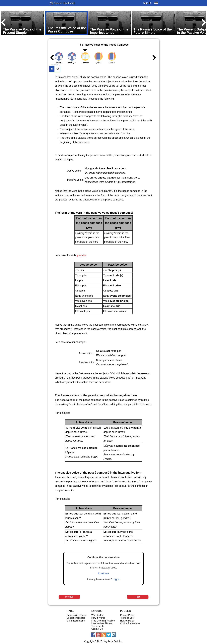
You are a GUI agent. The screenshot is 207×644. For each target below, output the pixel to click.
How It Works (98, 618)
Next (138, 597)
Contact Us (97, 629)
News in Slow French (55, 3)
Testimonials (98, 626)
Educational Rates (76, 618)
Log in (116, 579)
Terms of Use (127, 618)
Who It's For (98, 615)
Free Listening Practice (103, 621)
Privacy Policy (127, 615)
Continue (103, 573)
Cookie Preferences (130, 623)
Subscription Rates (76, 615)
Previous (69, 597)
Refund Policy (127, 621)
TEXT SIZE (55, 65)
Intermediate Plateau (102, 623)
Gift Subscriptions (76, 621)
